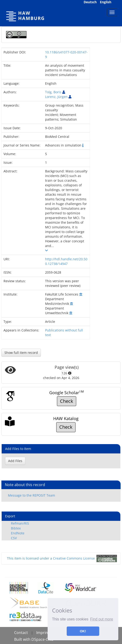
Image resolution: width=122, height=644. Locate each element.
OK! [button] (83, 631)
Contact (21, 633)
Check (67, 401)
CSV (14, 538)
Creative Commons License (74, 558)
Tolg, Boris (53, 92)
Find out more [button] (102, 619)
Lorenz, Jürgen (56, 97)
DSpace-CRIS (42, 639)
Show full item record (21, 353)
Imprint (43, 633)
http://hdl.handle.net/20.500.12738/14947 (66, 261)
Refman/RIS (20, 523)
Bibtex (16, 528)
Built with (23, 639)
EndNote (18, 533)
